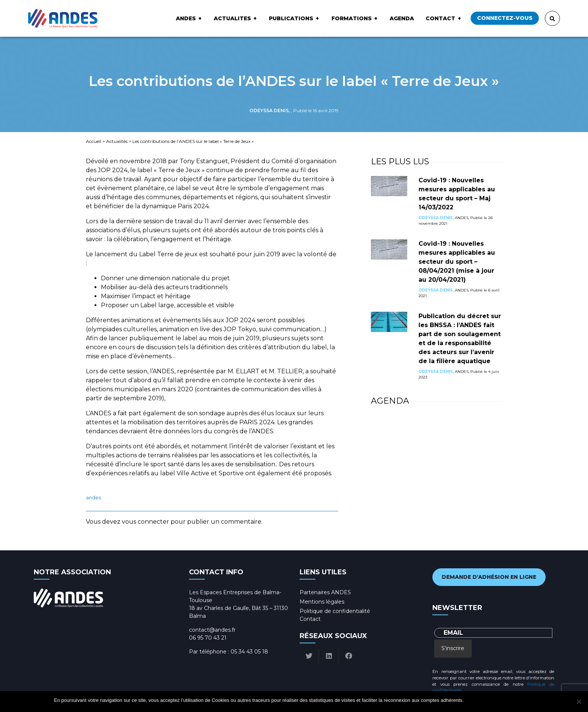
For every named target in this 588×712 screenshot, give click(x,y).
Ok (470, 700)
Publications (291, 18)
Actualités (117, 141)
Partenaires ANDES (325, 592)
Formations (352, 18)
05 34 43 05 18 (249, 652)
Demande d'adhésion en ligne (489, 577)
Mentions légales (322, 602)
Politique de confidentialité (335, 611)
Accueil (94, 141)
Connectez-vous (505, 18)
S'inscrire (453, 648)
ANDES (186, 18)
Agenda (402, 18)
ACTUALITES (232, 18)
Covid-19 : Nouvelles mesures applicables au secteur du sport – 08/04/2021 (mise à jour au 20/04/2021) (457, 262)
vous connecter (145, 522)
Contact (440, 18)
